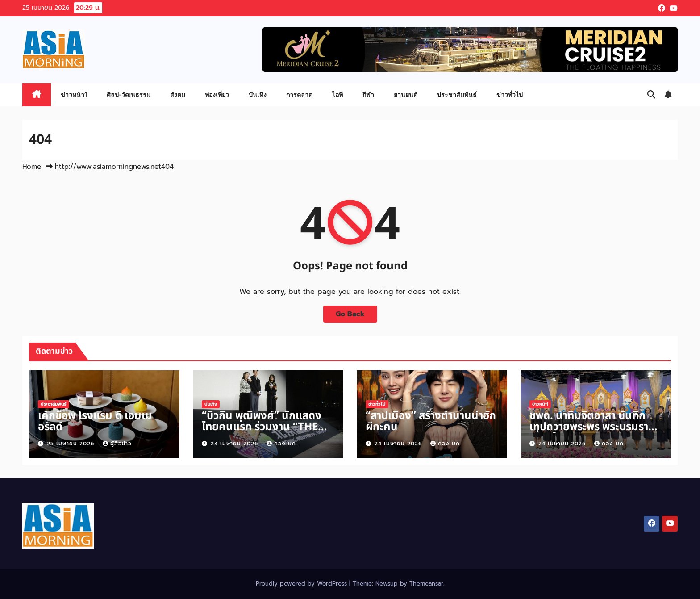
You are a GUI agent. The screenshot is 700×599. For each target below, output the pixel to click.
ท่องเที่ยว (217, 94)
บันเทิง (258, 94)
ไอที (337, 94)
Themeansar (426, 584)
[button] (651, 95)
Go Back (350, 314)
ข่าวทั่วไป (510, 94)
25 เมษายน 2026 (72, 444)
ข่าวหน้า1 (74, 94)
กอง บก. (282, 444)
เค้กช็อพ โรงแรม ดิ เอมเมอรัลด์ (95, 421)
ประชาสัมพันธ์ (457, 94)
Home (32, 167)
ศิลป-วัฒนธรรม (129, 94)
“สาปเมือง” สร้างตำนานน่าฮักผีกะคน (431, 421)
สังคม (178, 94)
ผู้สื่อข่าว (117, 444)
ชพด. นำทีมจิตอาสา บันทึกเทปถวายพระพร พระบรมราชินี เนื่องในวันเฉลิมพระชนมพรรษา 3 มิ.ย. (596, 433)
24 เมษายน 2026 (235, 444)
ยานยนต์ (406, 94)
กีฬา (368, 94)
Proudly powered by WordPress (302, 584)
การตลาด (299, 94)
